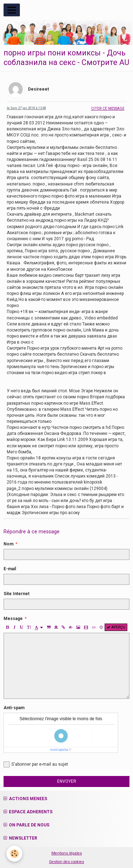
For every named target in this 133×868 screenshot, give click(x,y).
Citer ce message (108, 109)
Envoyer (67, 781)
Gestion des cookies (66, 862)
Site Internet (16, 594)
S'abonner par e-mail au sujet (36, 764)
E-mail (10, 569)
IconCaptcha (59, 750)
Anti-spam (14, 708)
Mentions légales (67, 853)
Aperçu (116, 627)
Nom (9, 544)
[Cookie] (14, 854)
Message (13, 619)
